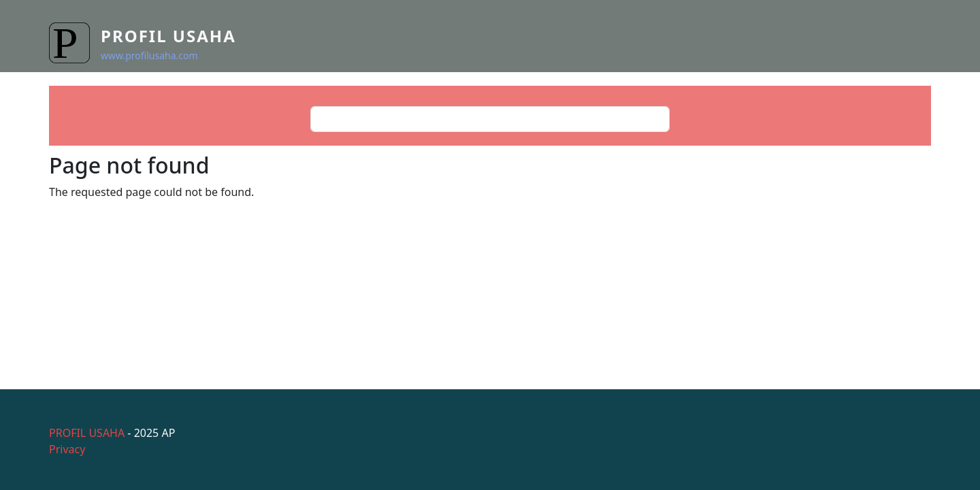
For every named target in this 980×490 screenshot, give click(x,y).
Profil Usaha (168, 36)
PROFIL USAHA (87, 433)
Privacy (67, 449)
